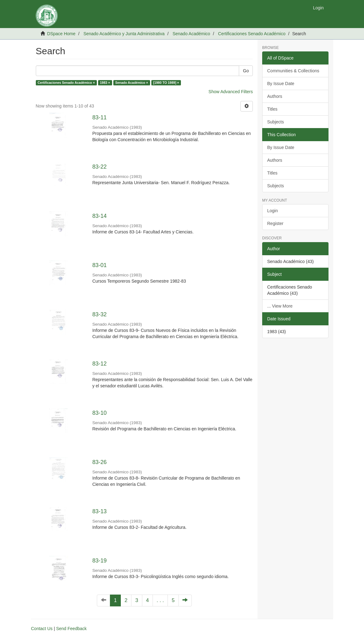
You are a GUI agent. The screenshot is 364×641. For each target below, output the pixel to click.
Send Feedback (71, 629)
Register (275, 223)
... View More (280, 306)
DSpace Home (61, 34)
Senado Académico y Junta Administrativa (124, 34)
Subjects (276, 122)
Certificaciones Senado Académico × (66, 83)
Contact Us (42, 629)
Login (272, 211)
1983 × (105, 83)
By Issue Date (281, 84)
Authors (275, 96)
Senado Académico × (132, 83)
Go (246, 71)
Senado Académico (191, 34)
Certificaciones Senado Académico (252, 34)
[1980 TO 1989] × (166, 83)
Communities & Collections (293, 71)
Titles (272, 109)
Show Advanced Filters (231, 92)
